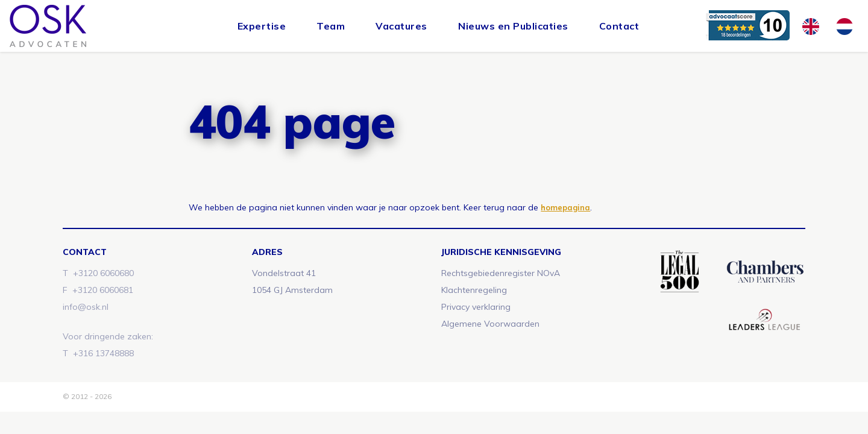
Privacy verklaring (476, 307)
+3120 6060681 (103, 290)
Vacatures (401, 26)
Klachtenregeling (474, 290)
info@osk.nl (86, 307)
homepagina (565, 207)
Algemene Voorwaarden (490, 324)
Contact (619, 26)
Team (331, 26)
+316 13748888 (103, 353)
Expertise (262, 26)
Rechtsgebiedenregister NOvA (501, 273)
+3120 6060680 (103, 273)
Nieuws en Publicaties (513, 26)
